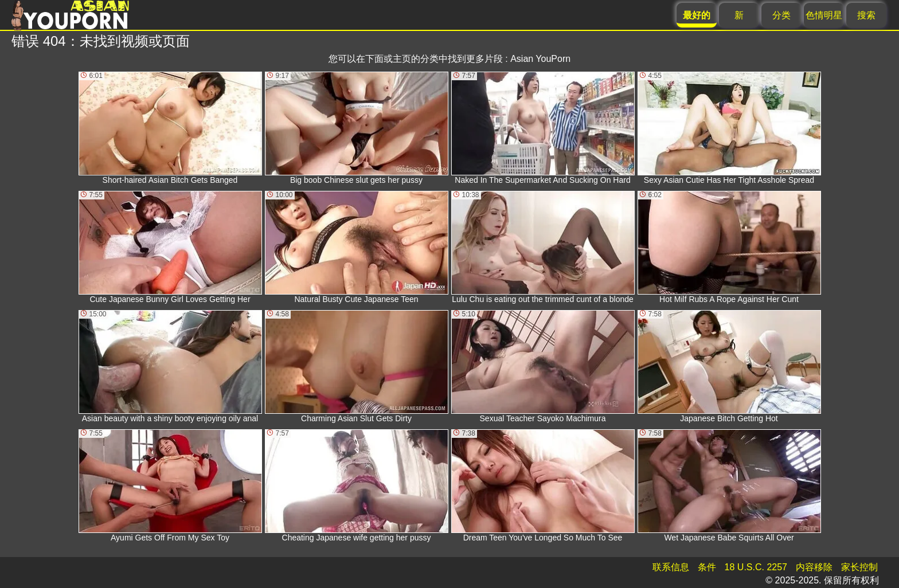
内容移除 (814, 567)
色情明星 (824, 15)
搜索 (866, 15)
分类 (781, 15)
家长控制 (859, 567)
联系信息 (671, 567)
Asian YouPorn (540, 59)
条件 (707, 567)
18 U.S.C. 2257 (756, 567)
